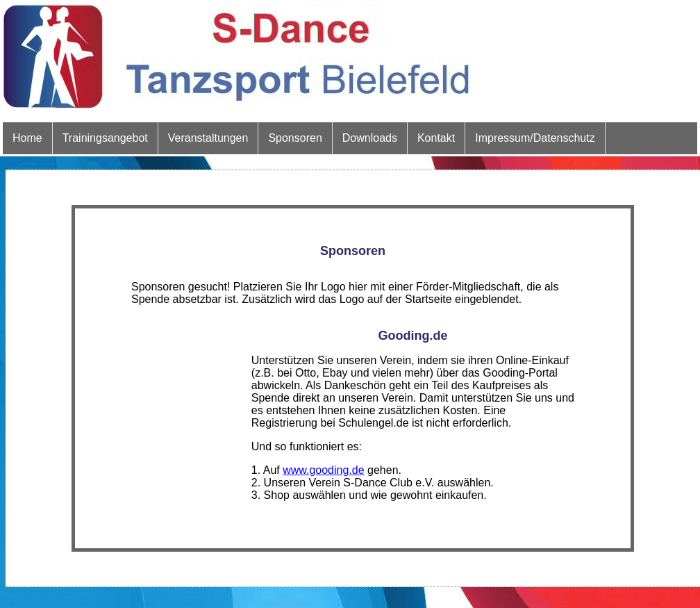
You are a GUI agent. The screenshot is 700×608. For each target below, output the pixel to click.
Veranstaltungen (208, 138)
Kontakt (436, 138)
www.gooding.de (323, 470)
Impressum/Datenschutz (535, 138)
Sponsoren (295, 138)
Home (27, 138)
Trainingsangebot (105, 138)
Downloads (370, 138)
